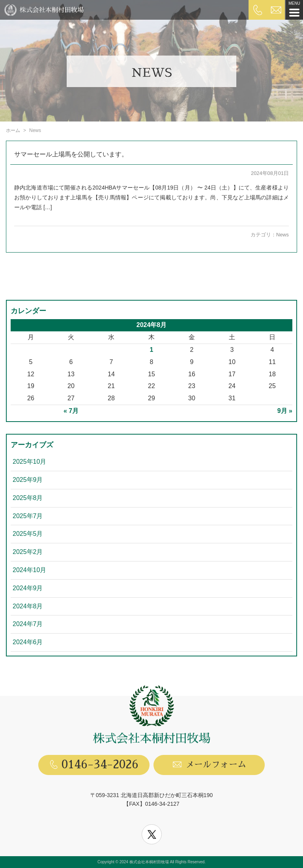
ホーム (13, 130)
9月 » (285, 411)
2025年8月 (28, 498)
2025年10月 (29, 462)
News (282, 235)
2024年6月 (28, 642)
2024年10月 (29, 570)
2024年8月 (28, 606)
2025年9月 (28, 480)
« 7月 (71, 411)
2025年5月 (28, 534)
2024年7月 (28, 624)
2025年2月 (28, 552)
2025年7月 (28, 516)
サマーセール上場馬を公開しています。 (71, 154)
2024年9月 (28, 588)
